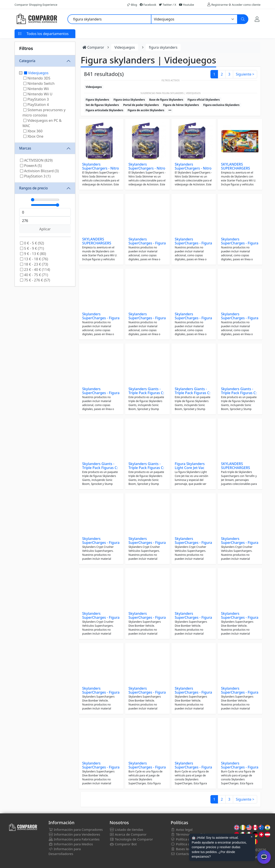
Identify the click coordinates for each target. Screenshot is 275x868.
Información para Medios (71, 844)
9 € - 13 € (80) (33, 254)
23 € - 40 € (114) (35, 270)
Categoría (27, 61)
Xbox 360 (33, 131)
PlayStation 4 (36, 105)
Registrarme (220, 5)
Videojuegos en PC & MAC (42, 123)
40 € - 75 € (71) (34, 275)
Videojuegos (36, 73)
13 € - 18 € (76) (34, 259)
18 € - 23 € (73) (34, 264)
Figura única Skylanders (129, 100)
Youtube (187, 5)
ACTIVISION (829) (36, 160)
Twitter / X (167, 5)
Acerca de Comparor (128, 834)
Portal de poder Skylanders (141, 105)
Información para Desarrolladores (65, 851)
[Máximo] (45, 205)
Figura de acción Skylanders (146, 110)
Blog (132, 5)
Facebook (148, 5)
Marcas (25, 148)
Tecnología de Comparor (131, 839)
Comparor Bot (123, 844)
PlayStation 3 (36, 99)
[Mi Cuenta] (257, 19)
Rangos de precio (33, 188)
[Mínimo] (45, 200)
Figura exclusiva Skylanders (221, 105)
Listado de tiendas (126, 829)
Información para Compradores (76, 829)
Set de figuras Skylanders (102, 105)
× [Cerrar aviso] (252, 837)
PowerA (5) (31, 166)
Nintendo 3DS (37, 78)
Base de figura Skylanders (166, 100)
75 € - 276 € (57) (35, 280)
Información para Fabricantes (74, 839)
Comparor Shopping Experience (36, 5)
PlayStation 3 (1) (35, 176)
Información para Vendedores (74, 834)
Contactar (181, 854)
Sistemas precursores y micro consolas (44, 113)
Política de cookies (188, 844)
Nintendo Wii (36, 89)
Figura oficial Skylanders (204, 100)
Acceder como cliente (246, 5)
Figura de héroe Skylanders (181, 105)
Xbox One (33, 136)
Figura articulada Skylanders (105, 110)
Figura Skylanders (98, 100)
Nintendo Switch (39, 83)
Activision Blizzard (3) (39, 171)
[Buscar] (243, 19)
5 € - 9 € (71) (32, 248)
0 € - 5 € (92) (32, 243)
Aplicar (45, 229)
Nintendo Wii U (38, 94)
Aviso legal (182, 829)
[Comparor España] (37, 19)
